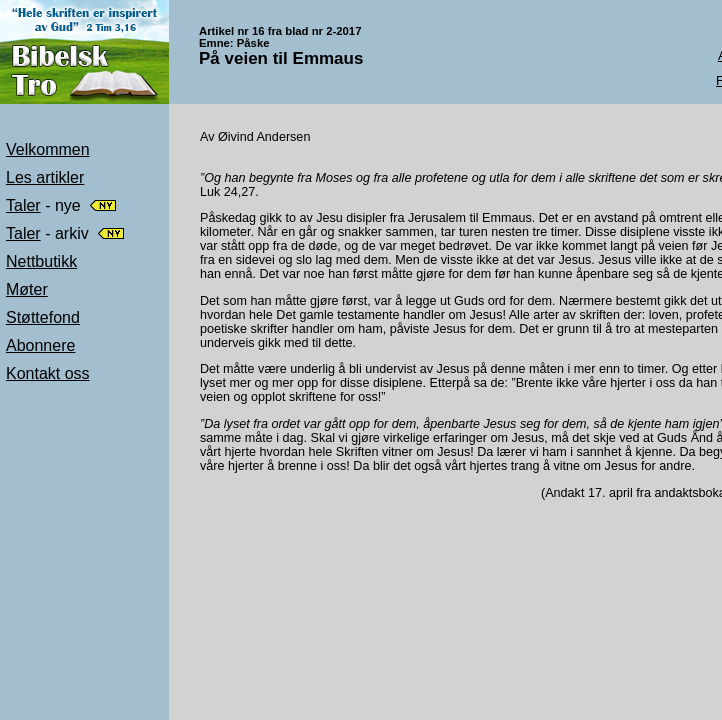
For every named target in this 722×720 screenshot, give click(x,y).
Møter (27, 289)
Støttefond (43, 317)
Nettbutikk (41, 261)
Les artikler (45, 177)
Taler (23, 205)
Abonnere (40, 345)
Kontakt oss (48, 373)
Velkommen (48, 149)
